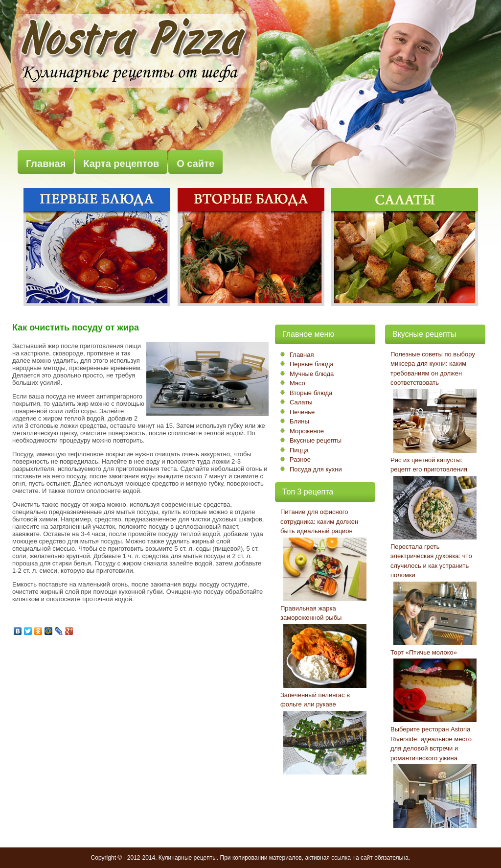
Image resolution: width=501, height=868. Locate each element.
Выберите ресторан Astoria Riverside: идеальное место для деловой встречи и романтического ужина (431, 744)
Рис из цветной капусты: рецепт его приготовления (429, 465)
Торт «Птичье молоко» (424, 652)
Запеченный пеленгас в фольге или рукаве (315, 700)
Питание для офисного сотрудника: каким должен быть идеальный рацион (319, 521)
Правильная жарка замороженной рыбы (311, 613)
